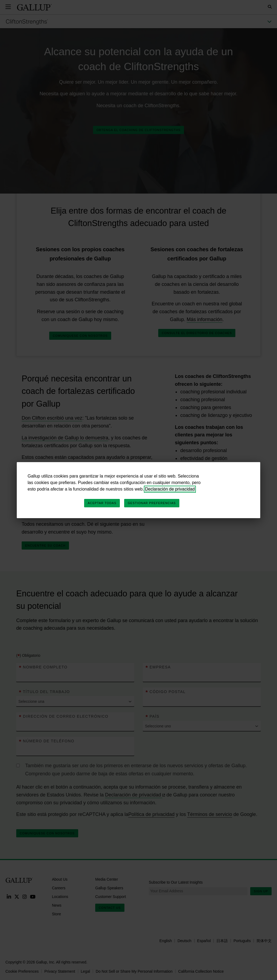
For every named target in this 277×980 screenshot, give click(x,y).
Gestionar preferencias (152, 503)
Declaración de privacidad (170, 489)
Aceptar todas (102, 503)
